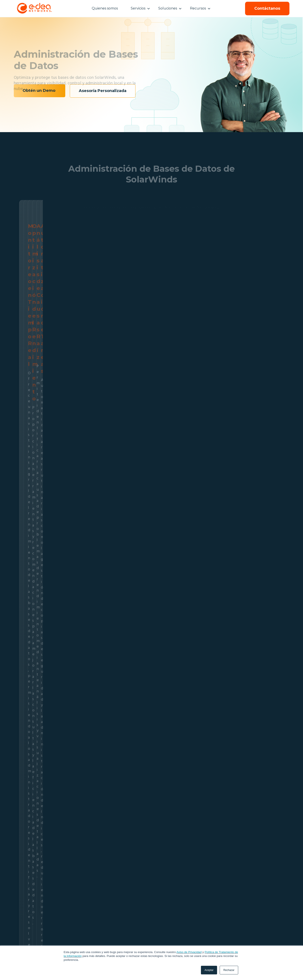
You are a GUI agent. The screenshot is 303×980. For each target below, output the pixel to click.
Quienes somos (105, 8)
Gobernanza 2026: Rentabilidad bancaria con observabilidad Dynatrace (62, 781)
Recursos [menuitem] (191, 929)
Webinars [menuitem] (189, 941)
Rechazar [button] (229, 970)
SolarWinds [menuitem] (146, 929)
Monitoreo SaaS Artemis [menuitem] (92, 935)
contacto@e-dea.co (265, 941)
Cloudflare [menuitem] (145, 938)
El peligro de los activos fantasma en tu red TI (240, 781)
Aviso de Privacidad (189, 952)
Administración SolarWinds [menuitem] (93, 941)
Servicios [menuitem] (84, 929)
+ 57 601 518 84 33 (263, 935)
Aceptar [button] (209, 970)
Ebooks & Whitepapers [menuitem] (197, 935)
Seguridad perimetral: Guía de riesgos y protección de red (151, 781)
